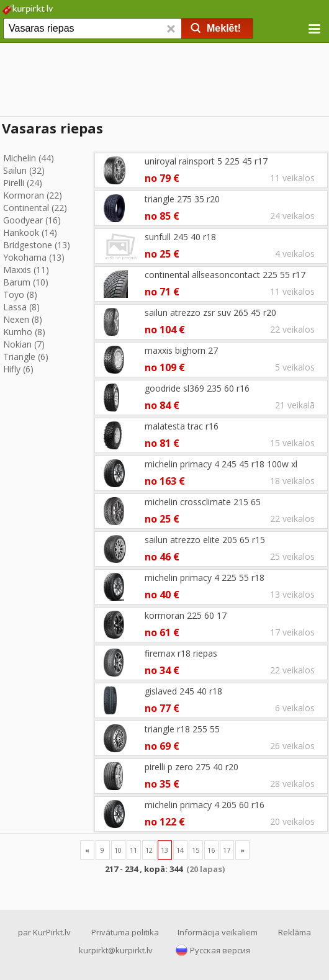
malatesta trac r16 (182, 426)
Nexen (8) (23, 319)
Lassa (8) (21, 307)
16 (211, 850)
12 (149, 850)
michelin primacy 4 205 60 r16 (205, 805)
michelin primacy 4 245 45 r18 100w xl (221, 464)
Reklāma (295, 932)
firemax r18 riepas (181, 653)
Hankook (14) (30, 232)
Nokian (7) (24, 344)
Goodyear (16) (32, 220)
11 (133, 850)
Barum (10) (26, 282)
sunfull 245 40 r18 (180, 237)
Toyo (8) (20, 294)
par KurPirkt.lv (44, 932)
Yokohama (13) (34, 257)
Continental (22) (35, 208)
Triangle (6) (26, 357)
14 (180, 850)
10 (118, 850)
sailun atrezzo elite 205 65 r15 (205, 540)
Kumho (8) (24, 332)
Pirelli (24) (23, 183)
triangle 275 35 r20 (182, 199)
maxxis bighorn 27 (181, 350)
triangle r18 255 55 (182, 729)
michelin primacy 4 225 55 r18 (205, 578)
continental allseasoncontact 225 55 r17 (225, 275)
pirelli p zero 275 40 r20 (192, 767)
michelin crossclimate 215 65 (203, 502)
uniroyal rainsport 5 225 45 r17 (206, 161)
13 (164, 850)
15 (196, 850)
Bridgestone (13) (37, 245)
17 (227, 850)
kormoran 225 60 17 (186, 615)
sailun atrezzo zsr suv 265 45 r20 (210, 312)
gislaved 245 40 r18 (183, 691)
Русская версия (220, 950)
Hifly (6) (18, 369)
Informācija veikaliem (218, 932)
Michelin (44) (29, 158)
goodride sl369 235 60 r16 (197, 388)
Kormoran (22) (33, 195)
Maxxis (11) (26, 270)
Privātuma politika (125, 932)
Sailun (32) (24, 170)
